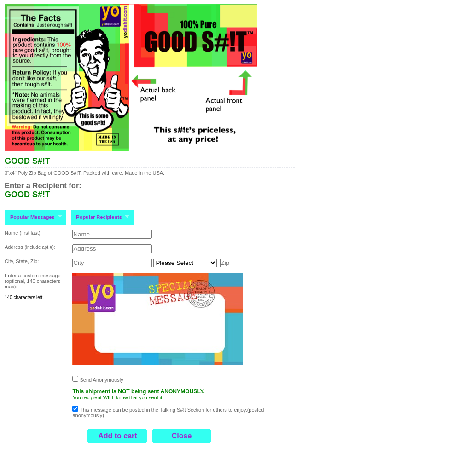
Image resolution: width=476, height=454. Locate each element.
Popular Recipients (100, 217)
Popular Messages (33, 217)
